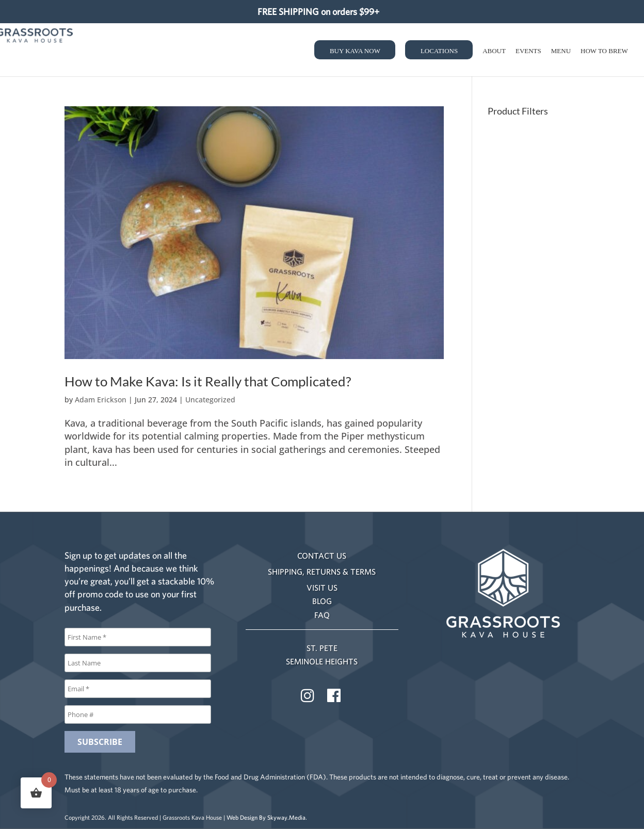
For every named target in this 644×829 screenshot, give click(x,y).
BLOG (322, 601)
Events (528, 51)
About (494, 51)
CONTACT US (322, 556)
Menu (561, 51)
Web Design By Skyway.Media (266, 817)
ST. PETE (322, 648)
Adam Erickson (101, 400)
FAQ (322, 615)
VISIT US (322, 588)
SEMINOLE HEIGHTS (322, 661)
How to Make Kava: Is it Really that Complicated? (208, 381)
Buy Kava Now (355, 51)
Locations (439, 51)
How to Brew (604, 51)
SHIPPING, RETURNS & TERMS (322, 572)
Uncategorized (210, 400)
